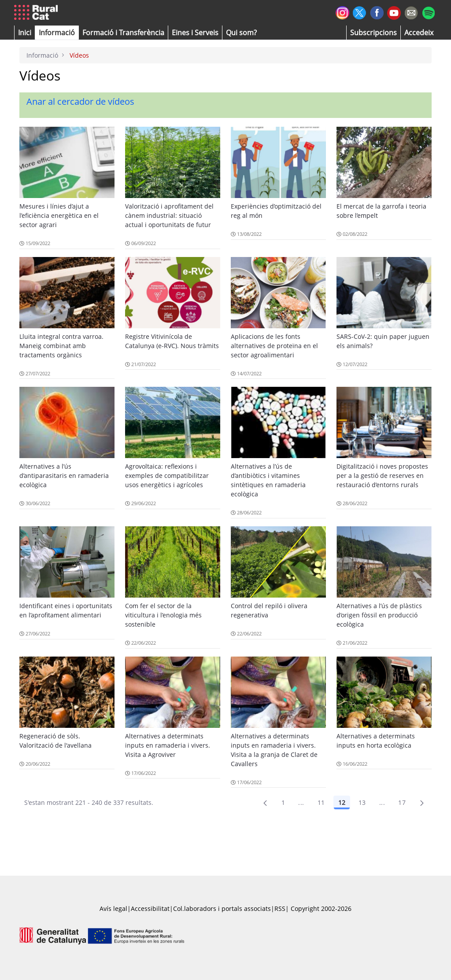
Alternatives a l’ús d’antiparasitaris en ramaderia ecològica (64, 475)
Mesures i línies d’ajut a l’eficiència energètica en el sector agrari (59, 215)
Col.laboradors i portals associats (222, 908)
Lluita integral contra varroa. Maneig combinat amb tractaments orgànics (61, 346)
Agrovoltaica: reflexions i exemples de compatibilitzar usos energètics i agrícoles (167, 475)
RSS (280, 908)
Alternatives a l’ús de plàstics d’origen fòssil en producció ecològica (379, 615)
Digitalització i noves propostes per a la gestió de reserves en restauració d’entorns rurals (382, 475)
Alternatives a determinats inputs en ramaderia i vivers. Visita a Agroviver (168, 745)
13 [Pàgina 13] (362, 802)
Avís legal (113, 908)
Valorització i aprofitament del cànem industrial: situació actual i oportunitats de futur (169, 215)
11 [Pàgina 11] (321, 802)
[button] (25, 33)
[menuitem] (123, 33)
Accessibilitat (150, 908)
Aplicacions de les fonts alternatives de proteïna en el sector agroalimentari (274, 346)
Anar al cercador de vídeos (80, 101)
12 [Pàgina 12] (342, 802)
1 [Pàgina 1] (283, 802)
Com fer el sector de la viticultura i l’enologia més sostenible (163, 615)
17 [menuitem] (402, 802)
